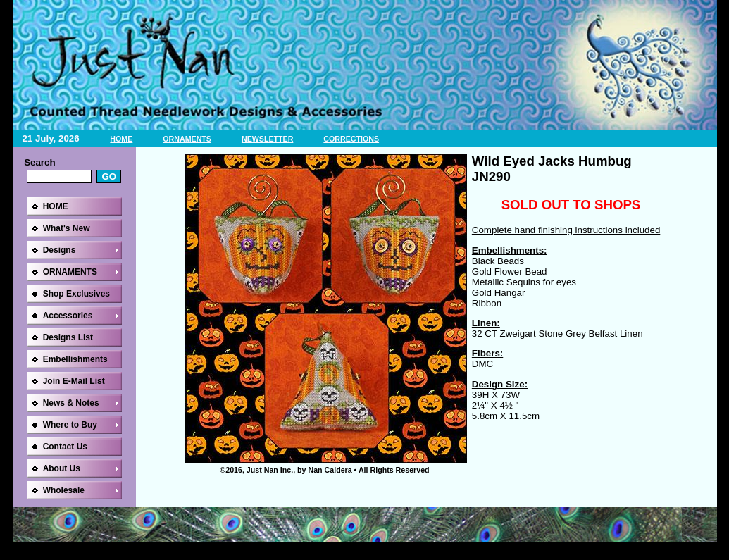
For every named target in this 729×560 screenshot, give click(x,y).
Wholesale (64, 490)
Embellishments (75, 359)
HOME (121, 139)
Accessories (68, 316)
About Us (62, 468)
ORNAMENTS (187, 139)
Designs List (68, 337)
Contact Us (65, 447)
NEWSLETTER (267, 139)
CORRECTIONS (351, 139)
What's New (67, 228)
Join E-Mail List (74, 381)
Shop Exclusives (76, 294)
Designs (60, 250)
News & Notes (71, 403)
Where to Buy (70, 425)
